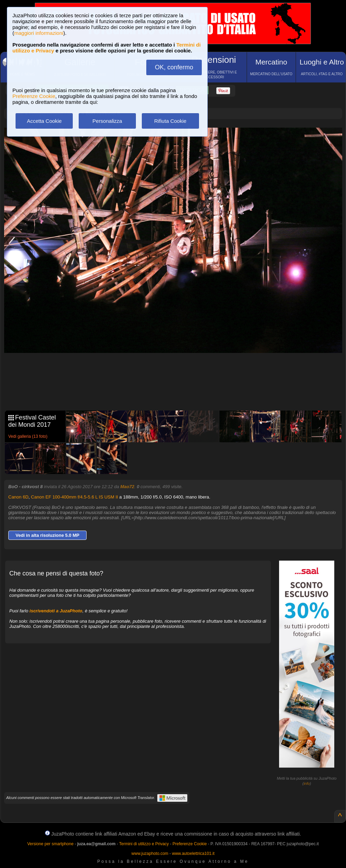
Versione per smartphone (50, 844)
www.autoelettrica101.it (193, 854)
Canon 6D (18, 497)
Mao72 (127, 487)
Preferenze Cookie (34, 96)
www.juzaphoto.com (150, 854)
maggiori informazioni (39, 33)
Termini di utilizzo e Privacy (144, 844)
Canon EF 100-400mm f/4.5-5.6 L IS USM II (75, 497)
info (307, 783)
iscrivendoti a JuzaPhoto (56, 611)
